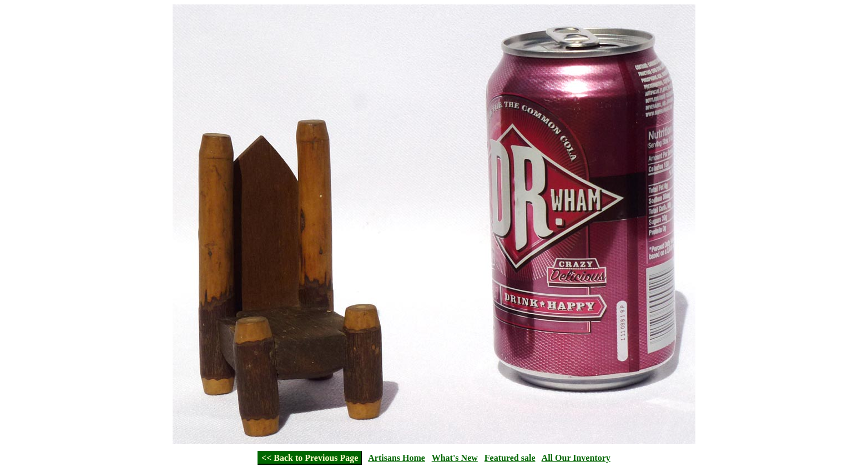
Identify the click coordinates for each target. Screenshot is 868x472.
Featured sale (510, 458)
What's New (455, 458)
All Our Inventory (576, 458)
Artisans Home (397, 458)
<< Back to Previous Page (310, 458)
